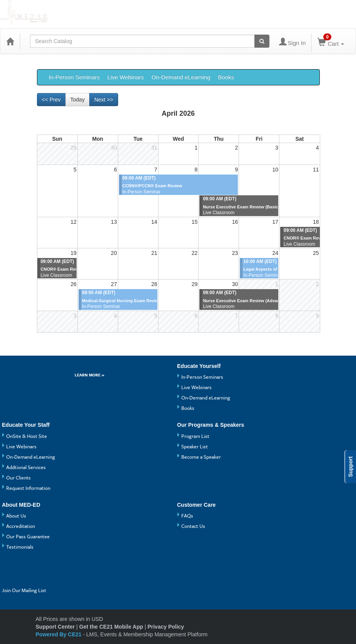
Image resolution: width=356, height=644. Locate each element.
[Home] (10, 41)
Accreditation (21, 526)
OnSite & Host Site (27, 436)
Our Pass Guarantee (28, 536)
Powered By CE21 (59, 634)
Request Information (28, 488)
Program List (195, 436)
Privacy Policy (166, 627)
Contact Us (193, 526)
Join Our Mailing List (24, 590)
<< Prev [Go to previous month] (51, 100)
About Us (16, 516)
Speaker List (195, 446)
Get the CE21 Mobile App (111, 627)
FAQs (187, 516)
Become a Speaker (201, 457)
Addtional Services (26, 467)
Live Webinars (126, 77)
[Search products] (262, 41)
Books (226, 77)
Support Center (55, 627)
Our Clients (18, 478)
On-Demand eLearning (181, 77)
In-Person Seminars (74, 77)
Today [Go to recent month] (78, 100)
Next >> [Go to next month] (104, 100)
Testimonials (20, 547)
